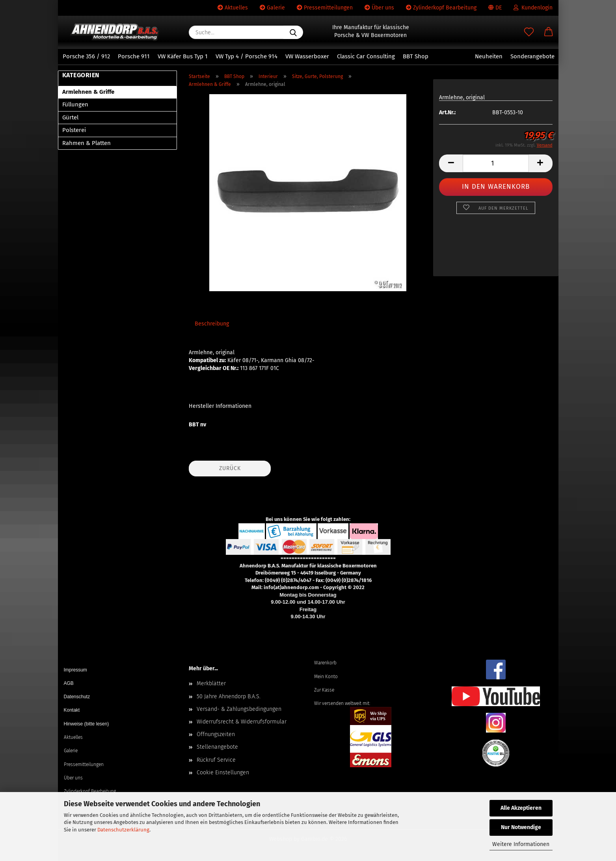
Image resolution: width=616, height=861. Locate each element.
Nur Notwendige (521, 827)
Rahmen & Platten (87, 143)
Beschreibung (212, 324)
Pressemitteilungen (325, 8)
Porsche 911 (134, 56)
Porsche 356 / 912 (86, 56)
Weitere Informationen (521, 844)
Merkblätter (211, 683)
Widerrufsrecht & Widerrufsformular (242, 722)
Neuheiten (489, 56)
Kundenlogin (533, 8)
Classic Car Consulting (366, 56)
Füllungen (75, 104)
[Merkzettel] (529, 32)
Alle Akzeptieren (521, 808)
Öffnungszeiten (216, 734)
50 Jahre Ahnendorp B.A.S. (229, 696)
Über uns (379, 8)
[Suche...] (293, 32)
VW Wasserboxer (307, 56)
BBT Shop (416, 56)
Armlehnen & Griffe (88, 92)
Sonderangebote (532, 56)
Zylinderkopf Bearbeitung (441, 8)
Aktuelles (233, 8)
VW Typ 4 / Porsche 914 (247, 56)
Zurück (230, 468)
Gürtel (70, 117)
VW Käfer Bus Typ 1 (183, 56)
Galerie (272, 8)
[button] (549, 32)
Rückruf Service (216, 760)
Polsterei (74, 130)
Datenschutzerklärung (123, 830)
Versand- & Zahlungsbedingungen (239, 709)
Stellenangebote (217, 747)
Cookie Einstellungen (223, 773)
